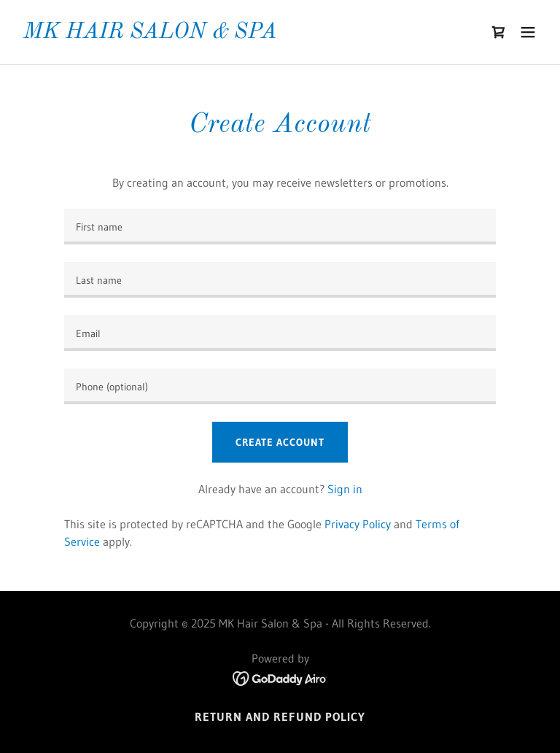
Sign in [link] (345, 489)
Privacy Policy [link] (358, 524)
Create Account (280, 442)
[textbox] (280, 227)
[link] (150, 34)
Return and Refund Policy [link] (280, 717)
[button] (528, 32)
